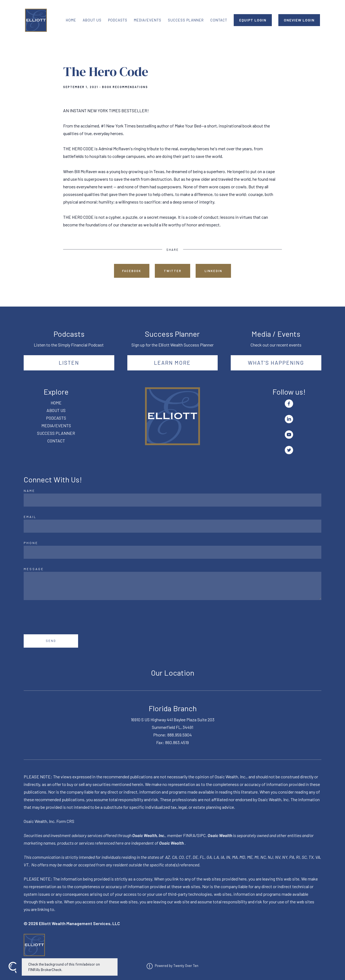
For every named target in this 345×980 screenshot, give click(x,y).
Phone (31, 543)
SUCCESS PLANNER (186, 20)
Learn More (172, 363)
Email (30, 517)
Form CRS (65, 821)
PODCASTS (118, 20)
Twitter (173, 271)
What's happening (276, 363)
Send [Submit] (51, 641)
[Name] (172, 500)
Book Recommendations (125, 87)
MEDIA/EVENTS (148, 20)
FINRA (189, 835)
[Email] (172, 526)
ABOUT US (92, 20)
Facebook (132, 271)
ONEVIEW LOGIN (299, 20)
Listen (69, 363)
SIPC (201, 835)
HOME (71, 20)
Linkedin (213, 271)
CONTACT (219, 20)
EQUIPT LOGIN (253, 20)
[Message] (172, 586)
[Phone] (172, 552)
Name (29, 491)
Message (34, 569)
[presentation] (65, 617)
